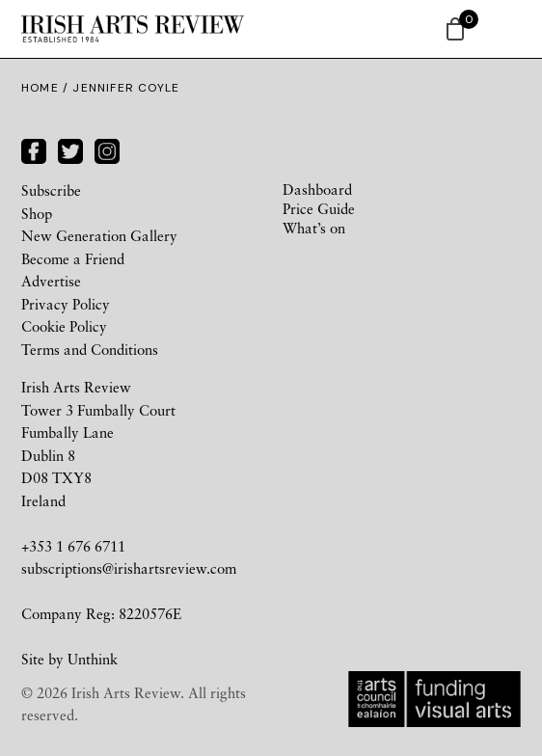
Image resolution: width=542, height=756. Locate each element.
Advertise (51, 281)
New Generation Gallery (99, 235)
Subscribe (51, 190)
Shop (37, 213)
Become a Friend (73, 258)
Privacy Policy (66, 304)
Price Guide (319, 208)
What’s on (314, 228)
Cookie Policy (64, 326)
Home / (47, 88)
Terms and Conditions (90, 349)
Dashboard (317, 189)
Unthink (93, 659)
